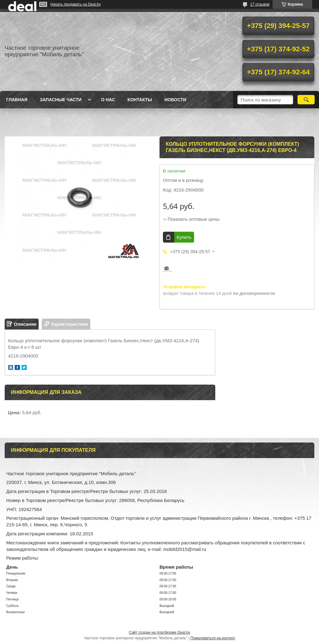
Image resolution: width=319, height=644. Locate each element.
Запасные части (61, 100)
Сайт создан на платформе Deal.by (160, 632)
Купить (184, 237)
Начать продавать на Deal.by (76, 4)
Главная (17, 100)
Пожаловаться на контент (213, 638)
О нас (108, 100)
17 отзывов (260, 4)
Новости (175, 100)
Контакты (140, 100)
